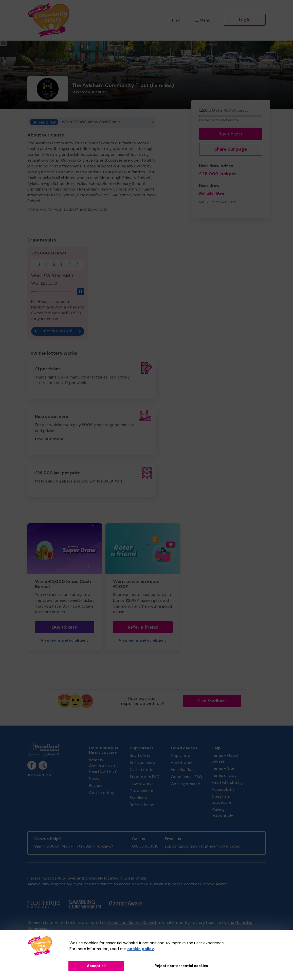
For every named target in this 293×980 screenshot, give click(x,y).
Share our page (231, 149)
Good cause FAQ (186, 777)
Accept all (96, 966)
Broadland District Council (132, 923)
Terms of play (224, 775)
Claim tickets (142, 770)
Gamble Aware (214, 884)
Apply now (181, 755)
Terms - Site (223, 768)
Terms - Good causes (225, 758)
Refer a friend (143, 627)
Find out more (49, 439)
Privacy (96, 786)
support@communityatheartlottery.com (203, 846)
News (94, 778)
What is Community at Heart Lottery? (103, 766)
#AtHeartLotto (40, 775)
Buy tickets (231, 134)
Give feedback (212, 701)
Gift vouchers (142, 762)
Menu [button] (203, 20)
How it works (142, 784)
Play (176, 20)
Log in (245, 20)
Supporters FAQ (145, 777)
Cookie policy (102, 793)
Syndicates (140, 798)
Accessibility (223, 789)
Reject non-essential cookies (181, 966)
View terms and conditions (65, 640)
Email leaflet (182, 770)
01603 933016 (145, 846)
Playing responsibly (222, 812)
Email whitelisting (227, 783)
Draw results (141, 791)
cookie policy (141, 949)
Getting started (186, 784)
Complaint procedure (222, 799)
